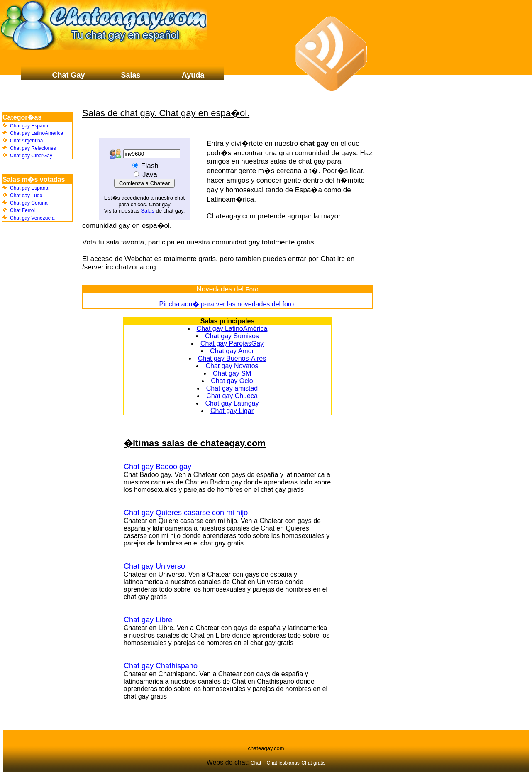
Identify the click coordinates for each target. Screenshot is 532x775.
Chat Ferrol (22, 210)
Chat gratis (313, 763)
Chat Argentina (26, 141)
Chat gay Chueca (232, 396)
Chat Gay (68, 75)
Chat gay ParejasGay (232, 343)
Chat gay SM (232, 373)
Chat (256, 763)
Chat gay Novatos (232, 366)
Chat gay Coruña (29, 203)
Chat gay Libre (148, 620)
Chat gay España (29, 126)
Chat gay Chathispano (161, 666)
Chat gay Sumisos (232, 336)
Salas (148, 211)
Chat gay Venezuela (32, 218)
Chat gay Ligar (232, 411)
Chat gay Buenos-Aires (232, 358)
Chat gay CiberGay (31, 156)
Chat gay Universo (154, 566)
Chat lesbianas (283, 763)
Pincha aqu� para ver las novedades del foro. (227, 304)
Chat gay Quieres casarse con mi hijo (186, 513)
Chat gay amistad (232, 388)
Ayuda (193, 75)
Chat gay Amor (232, 351)
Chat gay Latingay (232, 403)
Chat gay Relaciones (33, 148)
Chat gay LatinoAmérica (232, 329)
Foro (252, 289)
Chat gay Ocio (232, 381)
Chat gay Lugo (26, 196)
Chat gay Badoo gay (157, 467)
